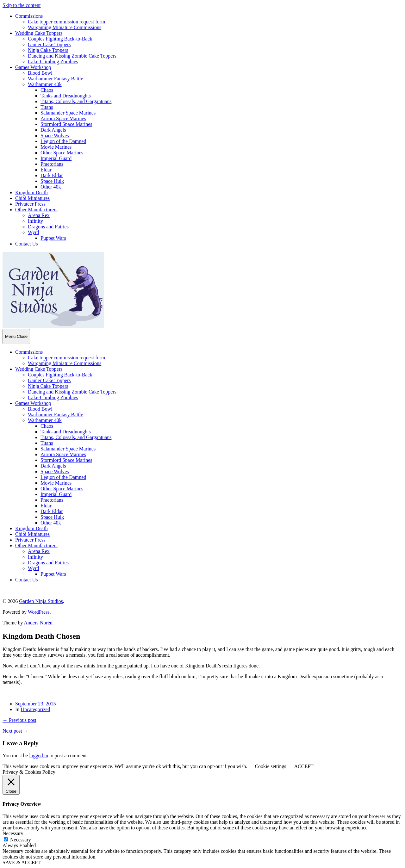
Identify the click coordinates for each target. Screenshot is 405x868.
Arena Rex (39, 215)
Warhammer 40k (45, 84)
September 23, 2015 (35, 704)
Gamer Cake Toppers (49, 44)
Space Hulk (52, 181)
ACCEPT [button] (304, 766)
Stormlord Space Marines (66, 124)
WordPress (39, 612)
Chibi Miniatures (32, 198)
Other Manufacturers (36, 210)
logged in (39, 756)
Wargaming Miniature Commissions (65, 27)
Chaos (47, 90)
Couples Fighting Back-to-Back (60, 39)
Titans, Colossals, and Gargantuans (76, 101)
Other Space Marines (62, 153)
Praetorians (52, 164)
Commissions (29, 16)
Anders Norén (38, 623)
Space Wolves (55, 136)
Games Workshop (33, 67)
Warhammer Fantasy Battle (56, 79)
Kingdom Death (31, 192)
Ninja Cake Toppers (48, 50)
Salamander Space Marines (68, 113)
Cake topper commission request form (66, 22)
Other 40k (51, 187)
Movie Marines (56, 147)
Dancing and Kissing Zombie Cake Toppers (72, 56)
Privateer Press (30, 204)
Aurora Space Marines (63, 118)
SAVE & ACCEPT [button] (22, 862)
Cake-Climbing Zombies (53, 62)
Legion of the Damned (63, 141)
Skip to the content (22, 5)
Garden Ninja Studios (41, 601)
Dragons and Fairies (48, 227)
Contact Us (27, 244)
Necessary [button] (13, 833)
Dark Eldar (52, 175)
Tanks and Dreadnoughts (66, 96)
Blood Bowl (40, 73)
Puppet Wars (53, 238)
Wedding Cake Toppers (39, 33)
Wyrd (33, 232)
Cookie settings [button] (270, 766)
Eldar (46, 170)
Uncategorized (35, 709)
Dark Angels (53, 130)
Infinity (35, 221)
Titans (47, 107)
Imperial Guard (56, 158)
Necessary (21, 840)
